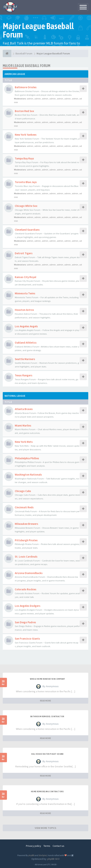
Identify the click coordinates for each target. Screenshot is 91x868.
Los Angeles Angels (26, 326)
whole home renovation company (47, 679)
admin (30, 99)
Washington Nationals (28, 475)
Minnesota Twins (25, 293)
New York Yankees (26, 135)
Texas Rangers (24, 375)
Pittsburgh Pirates (26, 540)
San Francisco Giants (27, 639)
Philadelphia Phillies (27, 458)
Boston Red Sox (24, 111)
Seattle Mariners (25, 359)
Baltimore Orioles (26, 87)
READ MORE (45, 701)
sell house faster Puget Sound (47, 754)
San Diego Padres (25, 622)
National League (15, 396)
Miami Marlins (23, 425)
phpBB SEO (53, 859)
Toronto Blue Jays (26, 182)
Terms (47, 846)
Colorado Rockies (26, 589)
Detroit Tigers (24, 253)
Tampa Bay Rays (24, 158)
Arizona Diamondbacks (29, 573)
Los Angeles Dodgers (28, 606)
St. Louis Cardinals (26, 557)
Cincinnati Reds (24, 507)
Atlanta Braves (24, 409)
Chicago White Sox (26, 206)
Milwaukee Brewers (26, 524)
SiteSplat (43, 855)
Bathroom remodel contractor (47, 716)
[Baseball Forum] (7, 53)
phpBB (31, 855)
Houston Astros (24, 310)
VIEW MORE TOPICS (45, 828)
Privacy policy (34, 846)
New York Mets (24, 442)
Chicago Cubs (23, 491)
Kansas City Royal (25, 277)
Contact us (58, 846)
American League (15, 74)
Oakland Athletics (26, 343)
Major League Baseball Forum (27, 66)
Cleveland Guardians (27, 230)
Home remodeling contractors (47, 791)
